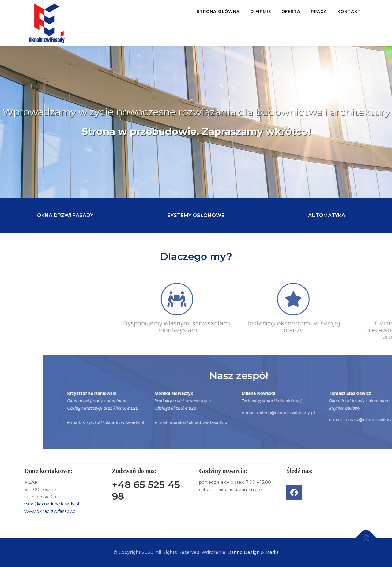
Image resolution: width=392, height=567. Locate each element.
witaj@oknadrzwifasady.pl (52, 504)
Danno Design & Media (253, 552)
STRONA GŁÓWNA (218, 11)
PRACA (319, 11)
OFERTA (291, 11)
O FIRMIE (261, 11)
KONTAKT (349, 11)
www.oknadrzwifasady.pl (51, 511)
